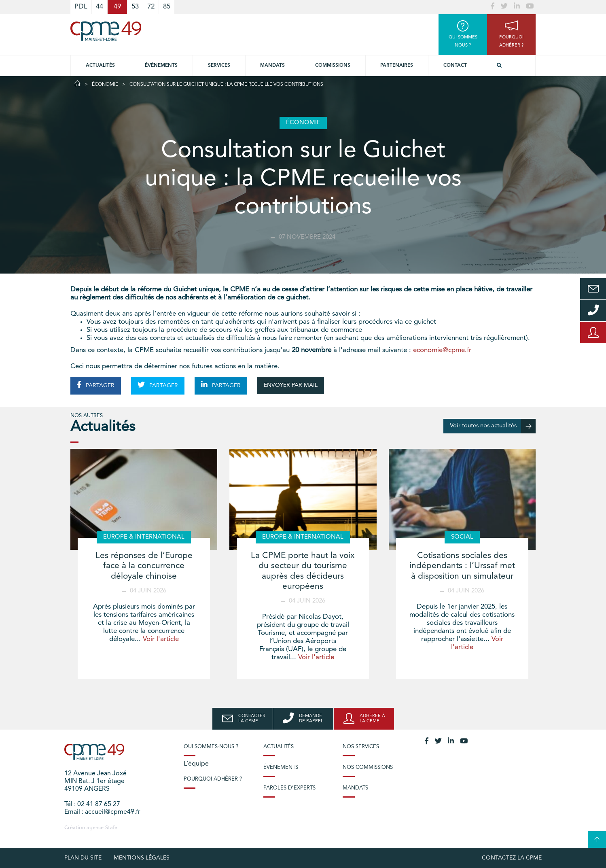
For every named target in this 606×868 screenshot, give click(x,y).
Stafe (111, 828)
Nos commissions (368, 767)
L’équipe (196, 764)
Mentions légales (142, 858)
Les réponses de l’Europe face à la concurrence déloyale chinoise (144, 566)
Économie (105, 85)
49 (117, 7)
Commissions (333, 66)
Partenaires (397, 66)
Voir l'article (161, 639)
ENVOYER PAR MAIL (291, 385)
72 (151, 7)
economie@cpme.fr (442, 350)
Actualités (100, 66)
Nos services (361, 747)
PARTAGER (96, 385)
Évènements (161, 66)
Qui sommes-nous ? (211, 747)
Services (219, 66)
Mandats (272, 66)
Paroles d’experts (289, 788)
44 (100, 7)
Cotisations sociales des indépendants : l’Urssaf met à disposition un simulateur (462, 566)
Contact (455, 66)
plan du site (83, 858)
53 (135, 7)
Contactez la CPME (512, 858)
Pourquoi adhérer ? (213, 779)
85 (167, 7)
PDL (81, 7)
